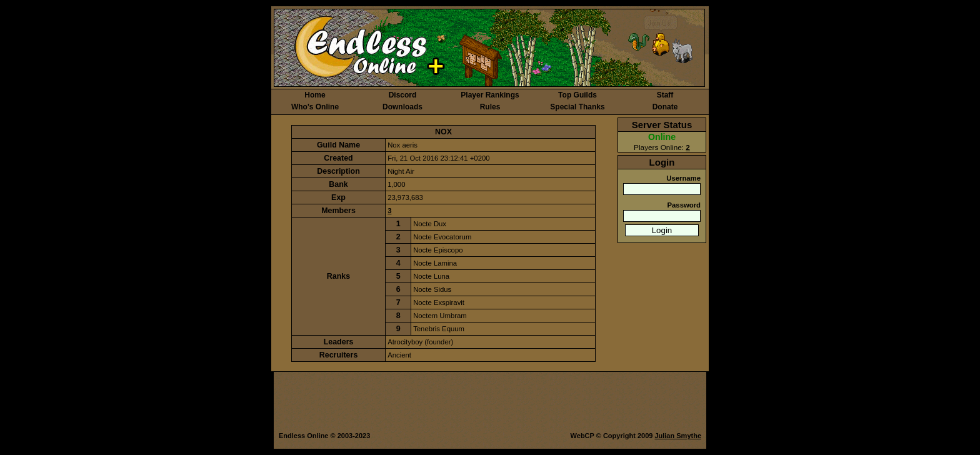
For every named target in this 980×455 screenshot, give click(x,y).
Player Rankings (490, 95)
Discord (403, 95)
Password (684, 205)
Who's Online (315, 107)
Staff (665, 95)
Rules (490, 107)
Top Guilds (577, 95)
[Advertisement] (490, 402)
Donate (665, 107)
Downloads (402, 107)
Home (315, 95)
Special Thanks (577, 107)
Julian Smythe (678, 436)
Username (683, 178)
